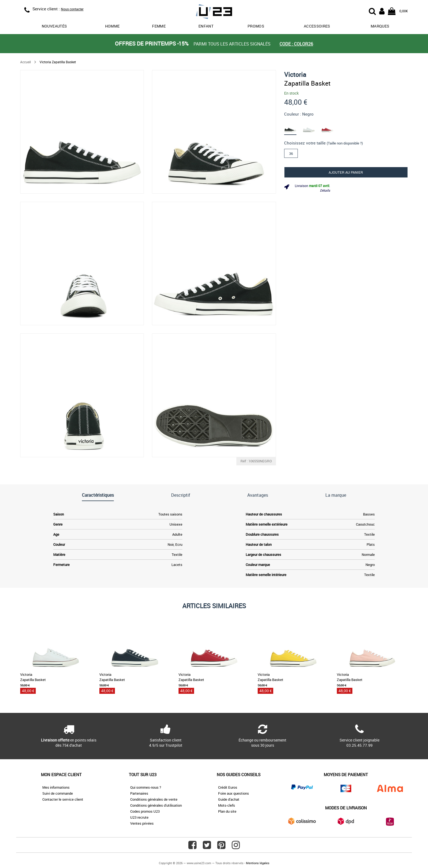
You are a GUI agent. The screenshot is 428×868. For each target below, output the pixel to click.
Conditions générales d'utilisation (156, 805)
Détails (325, 190)
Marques (380, 26)
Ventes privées (142, 823)
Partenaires (139, 793)
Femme (159, 26)
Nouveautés (54, 26)
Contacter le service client (63, 799)
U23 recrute (139, 817)
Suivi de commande (58, 793)
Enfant (206, 26)
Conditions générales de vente (154, 799)
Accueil (26, 62)
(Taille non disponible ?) (345, 143)
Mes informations (56, 787)
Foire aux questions (234, 793)
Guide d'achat (229, 799)
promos (256, 26)
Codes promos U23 (145, 811)
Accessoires (317, 26)
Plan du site (227, 811)
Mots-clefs (227, 805)
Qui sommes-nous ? (146, 787)
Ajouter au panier (346, 172)
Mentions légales (258, 863)
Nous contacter (72, 9)
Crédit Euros (228, 787)
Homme (112, 26)
